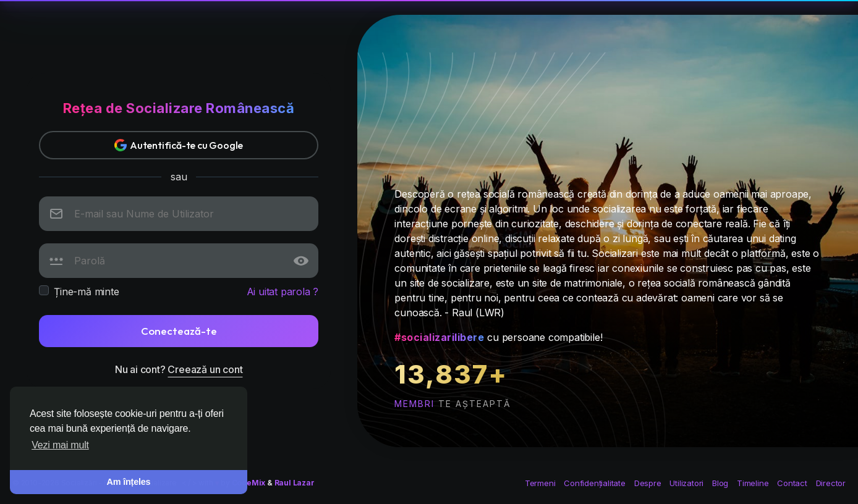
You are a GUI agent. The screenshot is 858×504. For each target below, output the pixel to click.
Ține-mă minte (86, 292)
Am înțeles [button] (129, 482)
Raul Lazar (295, 483)
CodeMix (249, 483)
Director (831, 483)
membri (414, 404)
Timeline (753, 483)
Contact (793, 483)
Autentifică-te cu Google (179, 145)
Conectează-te (179, 331)
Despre (648, 483)
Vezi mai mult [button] (60, 445)
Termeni (540, 483)
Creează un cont (205, 369)
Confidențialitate (595, 483)
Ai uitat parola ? (283, 292)
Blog (720, 483)
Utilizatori (686, 483)
